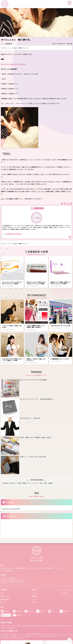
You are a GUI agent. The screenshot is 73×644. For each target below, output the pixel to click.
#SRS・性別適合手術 (6, 571)
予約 (34, 602)
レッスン (35, 599)
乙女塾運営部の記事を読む (13, 234)
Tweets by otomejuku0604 (11, 509)
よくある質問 (64, 593)
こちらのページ (5, 582)
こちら (42, 254)
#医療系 (50, 483)
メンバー (4, 602)
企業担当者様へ (5, 599)
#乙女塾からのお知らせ (9, 483)
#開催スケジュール (23, 48)
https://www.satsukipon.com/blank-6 (13, 64)
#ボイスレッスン (6, 48)
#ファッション (57, 568)
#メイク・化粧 (38, 483)
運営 (2, 593)
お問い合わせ (5, 596)
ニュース (35, 593)
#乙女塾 (15, 48)
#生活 (45, 483)
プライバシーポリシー (66, 590)
